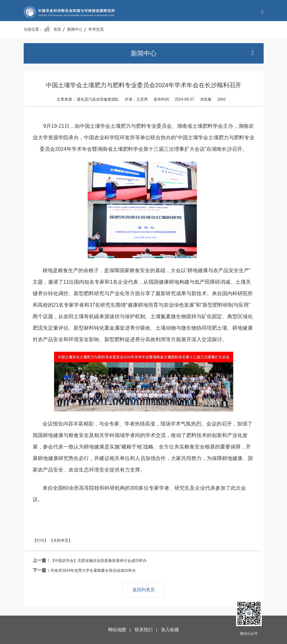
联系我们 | (147, 630)
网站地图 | (121, 630)
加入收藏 (170, 630)
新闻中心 (75, 29)
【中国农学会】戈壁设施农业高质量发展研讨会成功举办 (90, 560)
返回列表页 (144, 590)
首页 (53, 29)
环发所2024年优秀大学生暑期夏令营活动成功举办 (84, 570)
